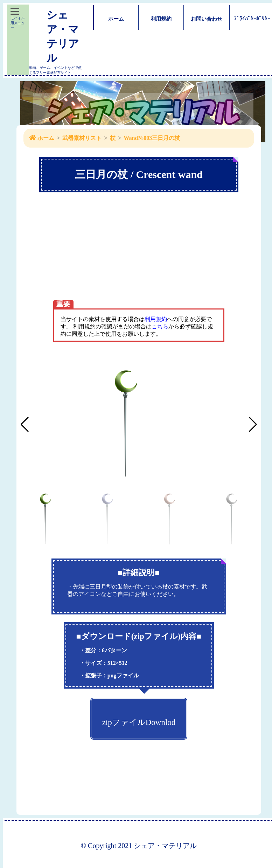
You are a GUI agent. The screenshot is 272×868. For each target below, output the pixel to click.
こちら (160, 326)
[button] (253, 425)
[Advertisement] (139, 261)
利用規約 (156, 319)
